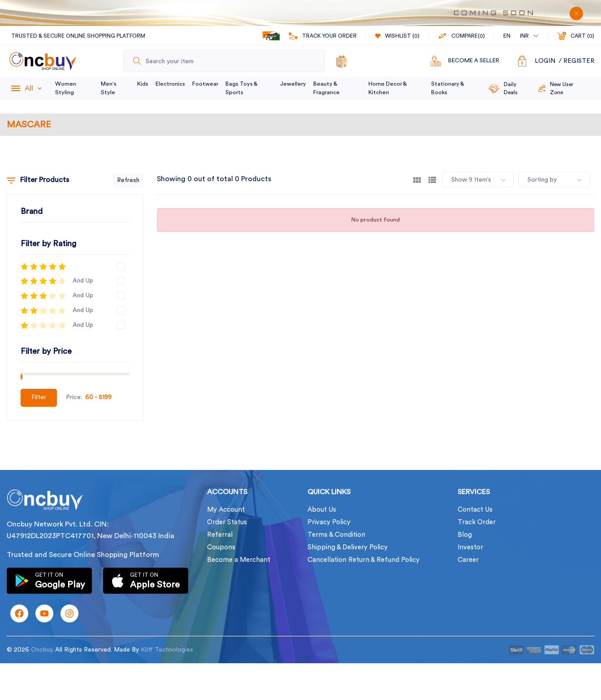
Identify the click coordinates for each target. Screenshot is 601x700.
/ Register (577, 61)
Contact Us (475, 510)
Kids (143, 84)
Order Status (227, 522)
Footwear (205, 84)
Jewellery (293, 84)
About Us (322, 510)
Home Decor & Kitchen (387, 88)
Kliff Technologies (167, 650)
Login (545, 61)
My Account (226, 510)
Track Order (477, 522)
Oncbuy (41, 650)
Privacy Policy (329, 522)
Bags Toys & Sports (241, 88)
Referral (220, 535)
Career (468, 560)
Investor (470, 547)
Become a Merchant (239, 560)
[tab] (417, 180)
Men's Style (109, 88)
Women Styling (66, 88)
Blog (465, 535)
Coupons (221, 547)
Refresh (128, 180)
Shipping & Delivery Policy (348, 547)
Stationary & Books (448, 88)
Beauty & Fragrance (326, 88)
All (33, 88)
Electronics (170, 84)
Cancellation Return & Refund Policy (363, 560)
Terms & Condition (336, 535)
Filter (39, 397)
